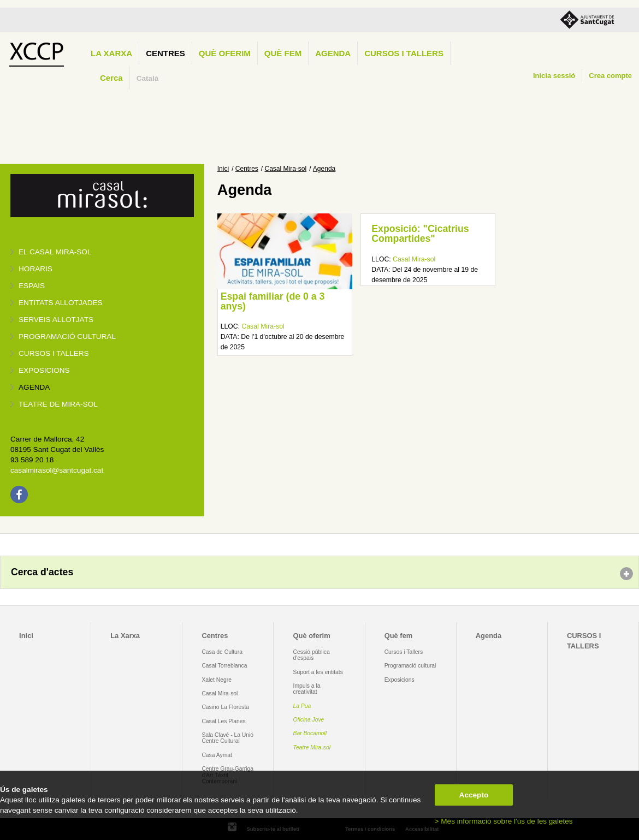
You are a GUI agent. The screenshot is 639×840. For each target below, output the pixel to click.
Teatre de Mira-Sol (58, 404)
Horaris (35, 269)
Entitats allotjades (61, 303)
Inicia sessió (554, 76)
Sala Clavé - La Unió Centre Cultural (227, 738)
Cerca (111, 78)
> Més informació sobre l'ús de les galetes (504, 821)
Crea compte (610, 76)
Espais (32, 286)
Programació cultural (67, 336)
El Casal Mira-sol (55, 252)
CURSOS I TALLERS (404, 53)
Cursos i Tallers (404, 652)
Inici (223, 169)
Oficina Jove (309, 720)
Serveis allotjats (56, 320)
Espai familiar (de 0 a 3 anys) (273, 301)
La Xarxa (111, 53)
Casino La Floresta (225, 707)
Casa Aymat (217, 755)
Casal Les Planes (223, 721)
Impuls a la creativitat (307, 689)
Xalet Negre (217, 680)
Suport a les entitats (318, 672)
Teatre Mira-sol (312, 747)
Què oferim (225, 53)
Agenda (333, 53)
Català (148, 78)
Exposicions (44, 370)
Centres (165, 53)
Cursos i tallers (54, 353)
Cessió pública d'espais (312, 655)
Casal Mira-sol (286, 169)
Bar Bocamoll (310, 733)
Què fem (283, 53)
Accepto (474, 795)
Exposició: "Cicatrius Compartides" (420, 234)
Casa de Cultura (222, 652)
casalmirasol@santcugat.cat (57, 470)
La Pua (302, 706)
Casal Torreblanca (224, 666)
